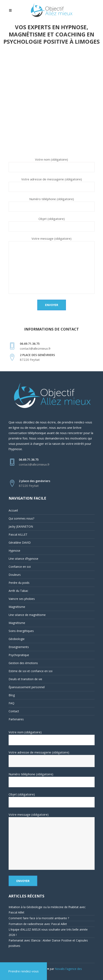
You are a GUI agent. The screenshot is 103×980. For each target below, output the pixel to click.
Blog (12, 695)
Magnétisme (17, 607)
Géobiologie (17, 639)
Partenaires (16, 719)
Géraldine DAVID (20, 543)
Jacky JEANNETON (21, 526)
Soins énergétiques (21, 631)
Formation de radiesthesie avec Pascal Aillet (38, 924)
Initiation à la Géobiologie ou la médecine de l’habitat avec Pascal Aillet (47, 910)
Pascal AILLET (18, 534)
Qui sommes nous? (21, 518)
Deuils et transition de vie (25, 679)
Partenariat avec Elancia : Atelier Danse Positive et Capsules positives (48, 943)
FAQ (11, 703)
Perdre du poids (19, 583)
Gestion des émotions (23, 663)
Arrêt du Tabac (18, 591)
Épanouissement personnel (27, 687)
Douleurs (15, 575)
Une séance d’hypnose (23, 559)
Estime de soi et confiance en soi (31, 671)
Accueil (13, 510)
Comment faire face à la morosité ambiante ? (39, 918)
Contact (14, 711)
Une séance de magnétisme (27, 615)
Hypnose (14, 551)
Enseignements (19, 647)
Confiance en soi (20, 567)
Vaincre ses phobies (22, 599)
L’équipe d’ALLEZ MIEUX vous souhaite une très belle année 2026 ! (48, 932)
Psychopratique (19, 655)
